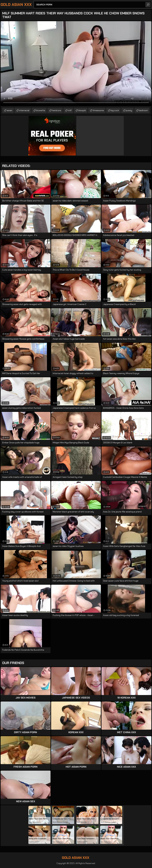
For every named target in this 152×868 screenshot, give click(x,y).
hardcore (57, 110)
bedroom (143, 110)
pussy (129, 110)
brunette (41, 110)
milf (70, 110)
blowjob (82, 110)
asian (10, 110)
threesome (98, 110)
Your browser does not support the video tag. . (76, 64)
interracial (24, 110)
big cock (115, 110)
